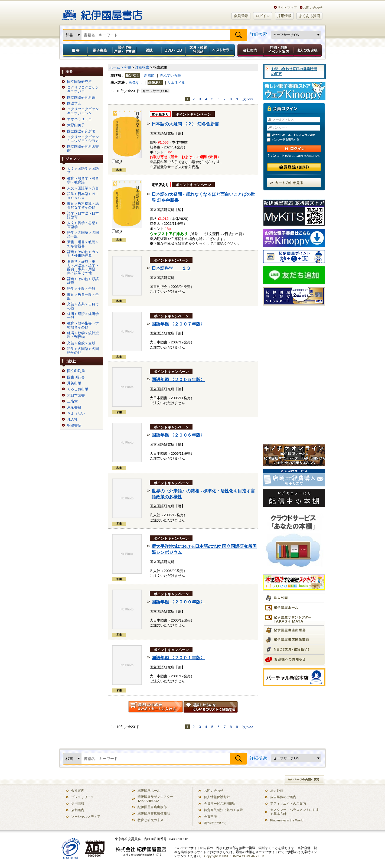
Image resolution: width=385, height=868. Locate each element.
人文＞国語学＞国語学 (83, 171)
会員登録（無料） (294, 167)
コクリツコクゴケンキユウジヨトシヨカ (83, 139)
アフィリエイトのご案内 (288, 803)
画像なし (136, 82)
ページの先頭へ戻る (305, 780)
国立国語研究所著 (81, 131)
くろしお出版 (78, 389)
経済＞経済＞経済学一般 (83, 316)
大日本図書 (76, 395)
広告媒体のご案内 (283, 797)
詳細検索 (258, 34)
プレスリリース (83, 797)
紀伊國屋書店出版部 (152, 807)
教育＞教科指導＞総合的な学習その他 (83, 206)
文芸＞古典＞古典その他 (83, 306)
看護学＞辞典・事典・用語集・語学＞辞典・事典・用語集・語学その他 (83, 267)
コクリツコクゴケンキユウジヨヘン (83, 111)
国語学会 (74, 103)
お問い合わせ (313, 7)
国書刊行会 (76, 377)
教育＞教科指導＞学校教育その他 (83, 325)
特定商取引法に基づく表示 (223, 810)
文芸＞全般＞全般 (81, 343)
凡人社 (72, 420)
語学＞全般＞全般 (81, 289)
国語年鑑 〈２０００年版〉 (178, 602)
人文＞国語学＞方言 (83, 188)
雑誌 (149, 50)
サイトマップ (287, 7)
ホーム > (116, 67)
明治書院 (74, 425)
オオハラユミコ (79, 119)
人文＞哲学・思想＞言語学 (83, 225)
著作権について (215, 823)
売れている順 (170, 75)
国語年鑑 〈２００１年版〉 (178, 658)
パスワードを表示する (296, 140)
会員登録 (241, 16)
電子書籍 (100, 50)
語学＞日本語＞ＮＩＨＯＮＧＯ (83, 196)
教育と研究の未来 (151, 820)
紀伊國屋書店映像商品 (154, 813)
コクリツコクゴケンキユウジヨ (83, 89)
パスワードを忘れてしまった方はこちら (294, 156)
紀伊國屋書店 (102, 13)
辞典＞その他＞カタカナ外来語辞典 (83, 254)
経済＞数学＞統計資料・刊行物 (83, 335)
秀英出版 (74, 383)
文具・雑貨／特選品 (198, 50)
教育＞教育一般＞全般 (83, 297)
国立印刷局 (76, 371)
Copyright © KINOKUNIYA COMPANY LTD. (235, 856)
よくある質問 (309, 16)
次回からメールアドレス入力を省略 (296, 135)
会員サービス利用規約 (220, 803)
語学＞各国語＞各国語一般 (83, 235)
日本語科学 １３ (171, 268)
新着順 (149, 75)
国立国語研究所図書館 (83, 148)
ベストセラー (223, 50)
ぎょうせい (76, 413)
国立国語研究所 (79, 82)
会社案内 (250, 50)
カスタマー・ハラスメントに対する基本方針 (295, 812)
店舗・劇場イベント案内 (278, 50)
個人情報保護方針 (217, 797)
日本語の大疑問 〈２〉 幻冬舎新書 (185, 124)
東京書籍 (74, 407)
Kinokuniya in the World (287, 820)
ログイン (263, 16)
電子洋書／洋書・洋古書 (124, 50)
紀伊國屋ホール (149, 790)
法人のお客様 (308, 50)
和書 (74, 50)
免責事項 (210, 816)
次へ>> (248, 99)
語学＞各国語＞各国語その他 (83, 351)
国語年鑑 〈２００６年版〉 (178, 435)
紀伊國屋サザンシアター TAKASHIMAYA (155, 799)
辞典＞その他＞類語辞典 (83, 281)
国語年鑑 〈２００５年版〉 (178, 380)
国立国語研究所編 (81, 97)
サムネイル (176, 82)
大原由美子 (76, 125)
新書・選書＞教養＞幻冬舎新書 (83, 244)
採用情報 (284, 16)
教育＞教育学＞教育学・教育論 (83, 180)
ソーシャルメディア (86, 816)
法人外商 (277, 790)
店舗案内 (78, 810)
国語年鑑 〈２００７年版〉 (178, 324)
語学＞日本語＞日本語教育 (83, 215)
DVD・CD (174, 50)
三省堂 (72, 401)
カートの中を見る (294, 183)
